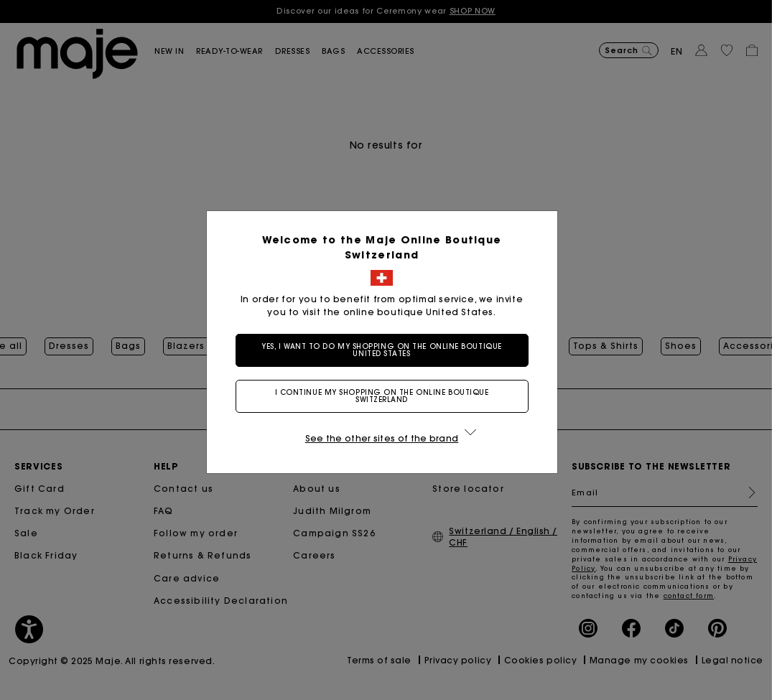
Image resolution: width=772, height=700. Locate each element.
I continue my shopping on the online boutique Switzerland (386, 396)
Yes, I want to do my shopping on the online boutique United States (386, 350)
